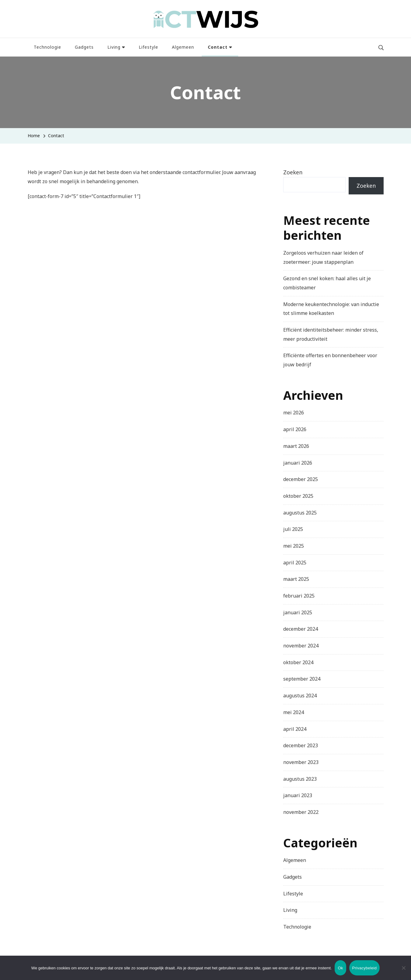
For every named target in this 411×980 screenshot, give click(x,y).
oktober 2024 (298, 662)
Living (114, 47)
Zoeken (293, 172)
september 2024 (302, 679)
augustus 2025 (300, 513)
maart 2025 (296, 579)
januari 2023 (298, 795)
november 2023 (301, 762)
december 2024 (301, 629)
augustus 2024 (300, 696)
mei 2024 (294, 712)
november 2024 (301, 646)
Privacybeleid (365, 968)
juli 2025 (293, 529)
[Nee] (403, 972)
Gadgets (84, 47)
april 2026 (295, 429)
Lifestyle (148, 47)
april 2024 (295, 729)
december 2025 (301, 479)
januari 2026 (298, 463)
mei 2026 (294, 413)
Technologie (47, 47)
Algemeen (183, 47)
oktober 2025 (298, 496)
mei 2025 (294, 546)
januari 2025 (298, 612)
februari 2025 (299, 596)
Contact (218, 47)
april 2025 (295, 563)
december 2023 (301, 745)
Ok (340, 968)
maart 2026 (296, 446)
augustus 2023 (300, 779)
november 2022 (301, 812)
